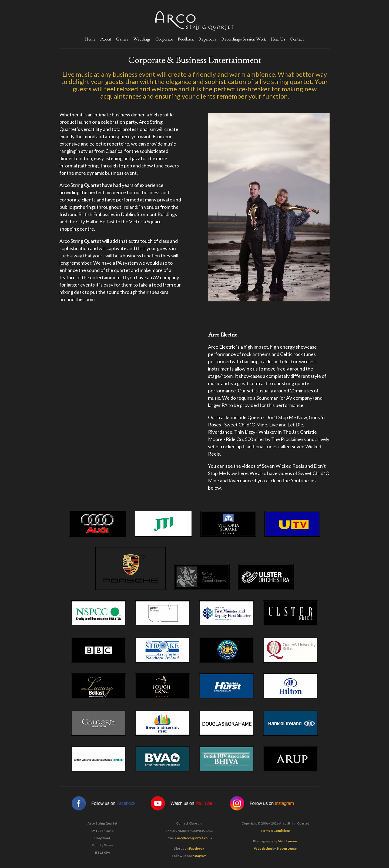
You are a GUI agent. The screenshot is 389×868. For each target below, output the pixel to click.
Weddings (142, 39)
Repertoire (208, 39)
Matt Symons (288, 841)
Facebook (197, 848)
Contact (297, 39)
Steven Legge (286, 848)
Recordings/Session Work (244, 39)
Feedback (186, 39)
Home (90, 39)
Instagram (199, 856)
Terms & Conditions (275, 831)
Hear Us (278, 39)
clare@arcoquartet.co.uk (194, 838)
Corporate (164, 39)
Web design (263, 848)
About (106, 39)
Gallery (122, 39)
